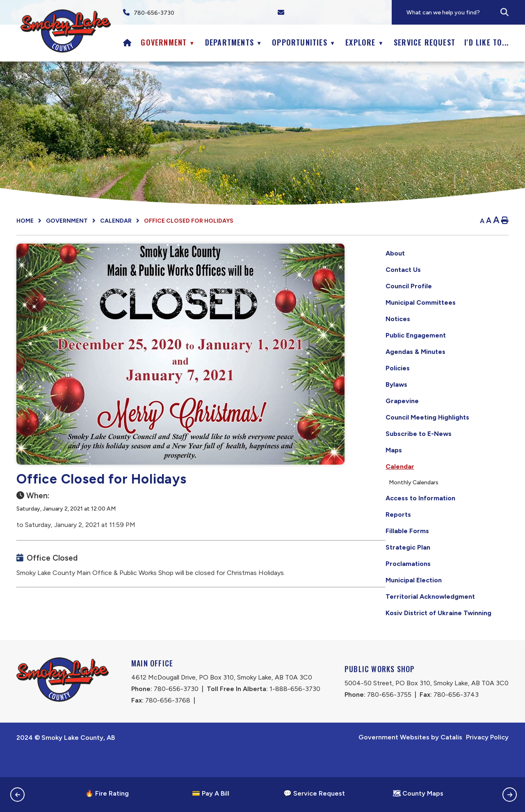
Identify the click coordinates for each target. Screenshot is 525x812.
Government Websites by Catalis (410, 762)
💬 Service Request (314, 793)
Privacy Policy (487, 762)
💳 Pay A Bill (211, 793)
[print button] (505, 221)
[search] (465, 13)
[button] (504, 12)
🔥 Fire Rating (107, 793)
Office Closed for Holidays (189, 221)
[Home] (127, 42)
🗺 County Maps (418, 793)
